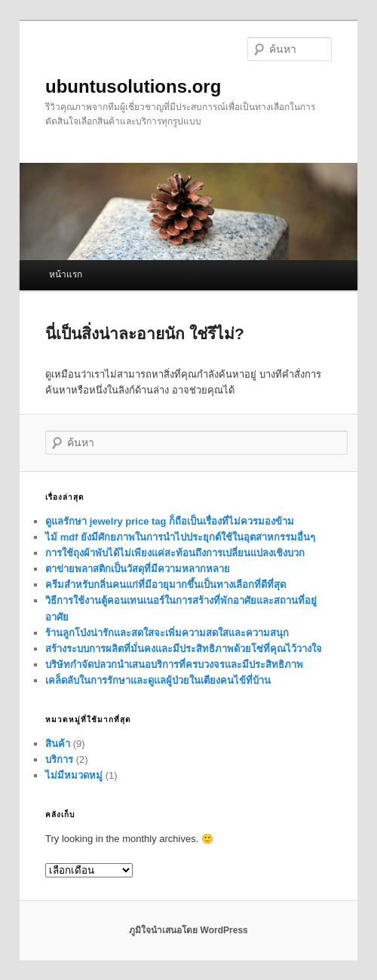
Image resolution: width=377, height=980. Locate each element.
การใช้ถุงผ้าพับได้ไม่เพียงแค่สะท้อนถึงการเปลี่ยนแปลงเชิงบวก (175, 553)
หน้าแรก (66, 274)
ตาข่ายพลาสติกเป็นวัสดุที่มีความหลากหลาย (138, 569)
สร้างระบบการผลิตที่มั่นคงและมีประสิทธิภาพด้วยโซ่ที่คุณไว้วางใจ (184, 649)
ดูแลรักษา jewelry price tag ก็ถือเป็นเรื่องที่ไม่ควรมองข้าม (170, 521)
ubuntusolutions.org (133, 86)
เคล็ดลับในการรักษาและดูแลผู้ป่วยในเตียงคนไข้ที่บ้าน (158, 680)
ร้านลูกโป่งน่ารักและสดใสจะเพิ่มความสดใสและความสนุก (167, 633)
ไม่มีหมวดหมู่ (74, 775)
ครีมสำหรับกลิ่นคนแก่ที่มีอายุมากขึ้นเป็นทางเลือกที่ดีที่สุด (166, 585)
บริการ (59, 759)
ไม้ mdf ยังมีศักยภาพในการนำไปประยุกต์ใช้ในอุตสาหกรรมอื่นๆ (180, 537)
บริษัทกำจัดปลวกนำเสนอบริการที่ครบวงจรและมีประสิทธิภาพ (174, 665)
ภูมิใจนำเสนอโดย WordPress (188, 930)
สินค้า (58, 744)
